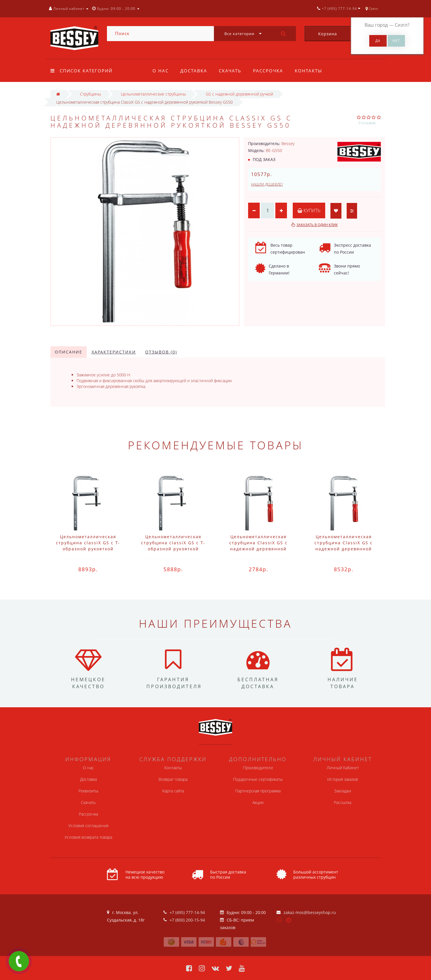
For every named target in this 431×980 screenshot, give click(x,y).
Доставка (195, 71)
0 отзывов (367, 123)
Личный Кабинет (343, 768)
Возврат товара (173, 779)
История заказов (343, 779)
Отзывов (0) (161, 352)
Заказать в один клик (317, 225)
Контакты (312, 71)
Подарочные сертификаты (258, 779)
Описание (69, 352)
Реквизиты (88, 791)
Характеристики (114, 352)
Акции (258, 802)
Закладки (343, 791)
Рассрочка (271, 71)
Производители (258, 768)
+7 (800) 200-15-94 (187, 920)
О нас (161, 71)
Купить (309, 210)
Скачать (232, 71)
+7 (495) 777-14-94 (187, 912)
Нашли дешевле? (267, 184)
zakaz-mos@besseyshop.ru (310, 912)
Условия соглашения (88, 826)
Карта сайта (173, 791)
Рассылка (343, 802)
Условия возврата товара (88, 837)
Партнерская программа (258, 791)
